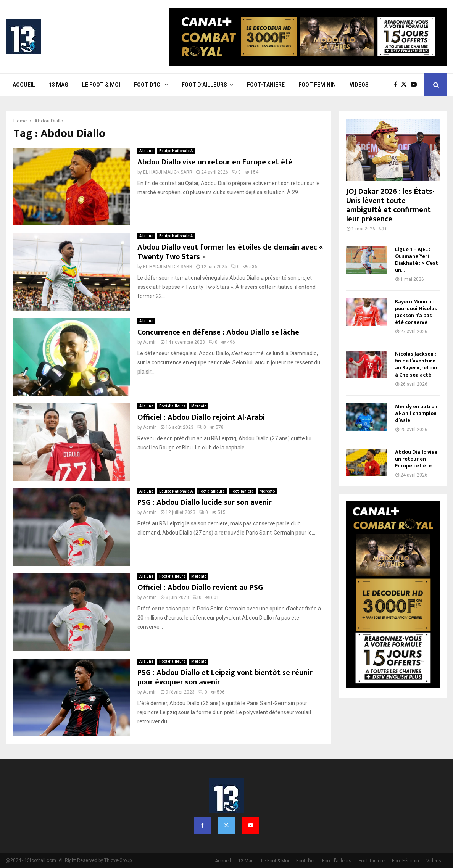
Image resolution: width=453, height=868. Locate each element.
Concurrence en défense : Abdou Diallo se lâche (218, 332)
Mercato (199, 406)
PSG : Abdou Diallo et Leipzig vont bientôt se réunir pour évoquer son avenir (225, 677)
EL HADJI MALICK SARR (168, 172)
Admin (150, 342)
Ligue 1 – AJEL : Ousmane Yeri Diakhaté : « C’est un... (417, 260)
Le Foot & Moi (101, 85)
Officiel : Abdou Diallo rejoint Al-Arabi (201, 417)
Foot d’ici (148, 85)
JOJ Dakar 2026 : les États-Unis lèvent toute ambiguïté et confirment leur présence (390, 205)
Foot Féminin (317, 85)
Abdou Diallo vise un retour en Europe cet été (215, 162)
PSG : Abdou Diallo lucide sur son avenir (205, 502)
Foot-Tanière (266, 85)
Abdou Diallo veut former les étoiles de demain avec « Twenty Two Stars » (230, 252)
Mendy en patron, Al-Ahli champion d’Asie (417, 413)
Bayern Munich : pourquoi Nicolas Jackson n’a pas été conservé (416, 312)
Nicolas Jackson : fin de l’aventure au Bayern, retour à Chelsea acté (416, 364)
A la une (146, 151)
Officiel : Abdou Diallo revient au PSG (200, 588)
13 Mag (59, 85)
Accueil (24, 85)
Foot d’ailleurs (204, 85)
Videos (359, 85)
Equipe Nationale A (176, 151)
